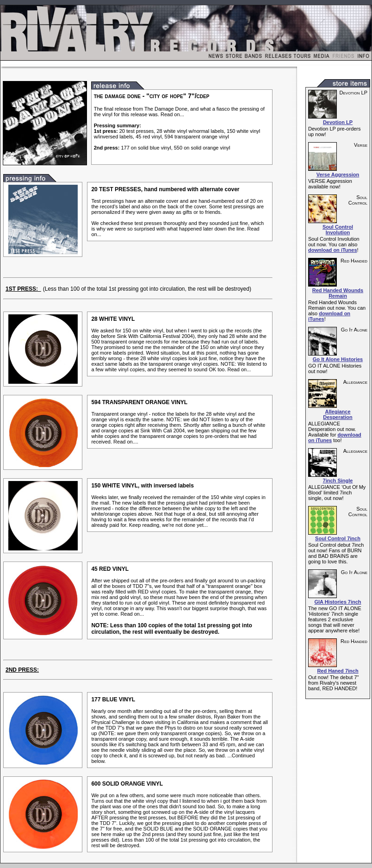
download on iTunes (333, 250)
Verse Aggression (338, 175)
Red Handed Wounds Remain (338, 293)
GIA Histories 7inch (338, 602)
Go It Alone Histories (338, 359)
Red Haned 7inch (338, 671)
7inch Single (338, 481)
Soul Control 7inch (338, 538)
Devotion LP (338, 122)
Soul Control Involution (338, 230)
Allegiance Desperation (338, 414)
